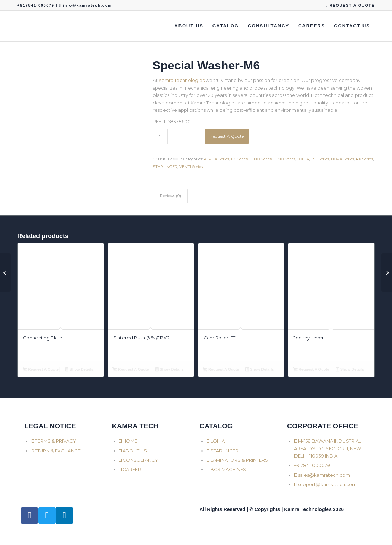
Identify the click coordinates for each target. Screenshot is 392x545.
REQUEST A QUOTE (350, 5)
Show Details (79, 370)
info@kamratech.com (87, 5)
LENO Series (260, 159)
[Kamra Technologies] (18, 26)
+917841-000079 (37, 5)
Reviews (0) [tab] (170, 196)
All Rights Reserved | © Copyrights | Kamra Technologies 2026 (272, 509)
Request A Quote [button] (41, 370)
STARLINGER (165, 167)
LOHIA (303, 159)
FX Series (239, 159)
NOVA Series (343, 159)
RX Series (364, 159)
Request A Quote (227, 136)
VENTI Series (191, 167)
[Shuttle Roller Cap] (387, 272)
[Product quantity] (160, 137)
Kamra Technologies (182, 80)
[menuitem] (348, 5)
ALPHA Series (216, 159)
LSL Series (320, 159)
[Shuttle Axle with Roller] (5, 272)
